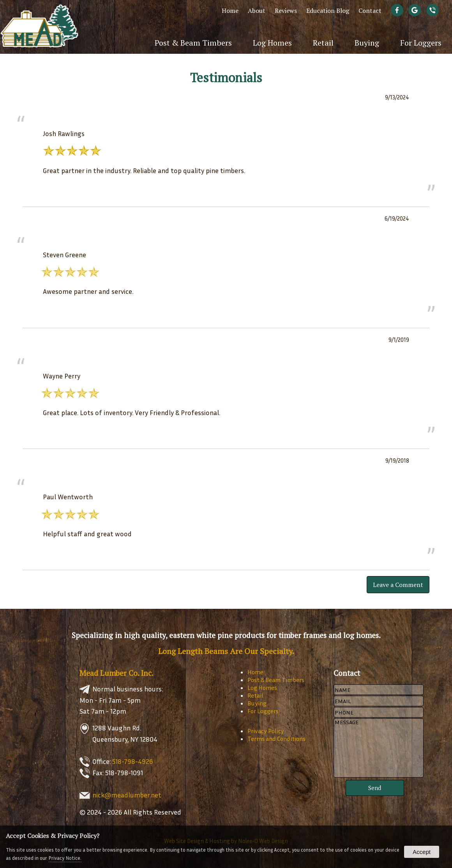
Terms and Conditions (276, 739)
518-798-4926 (132, 761)
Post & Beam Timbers (193, 43)
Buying (367, 43)
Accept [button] (422, 852)
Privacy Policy (266, 731)
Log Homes (272, 43)
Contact (370, 11)
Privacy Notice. (65, 858)
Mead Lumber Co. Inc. (117, 673)
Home (230, 11)
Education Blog (328, 11)
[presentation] (399, 11)
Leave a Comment (398, 585)
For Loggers (421, 43)
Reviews (286, 11)
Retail (323, 43)
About (257, 11)
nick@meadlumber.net (127, 795)
